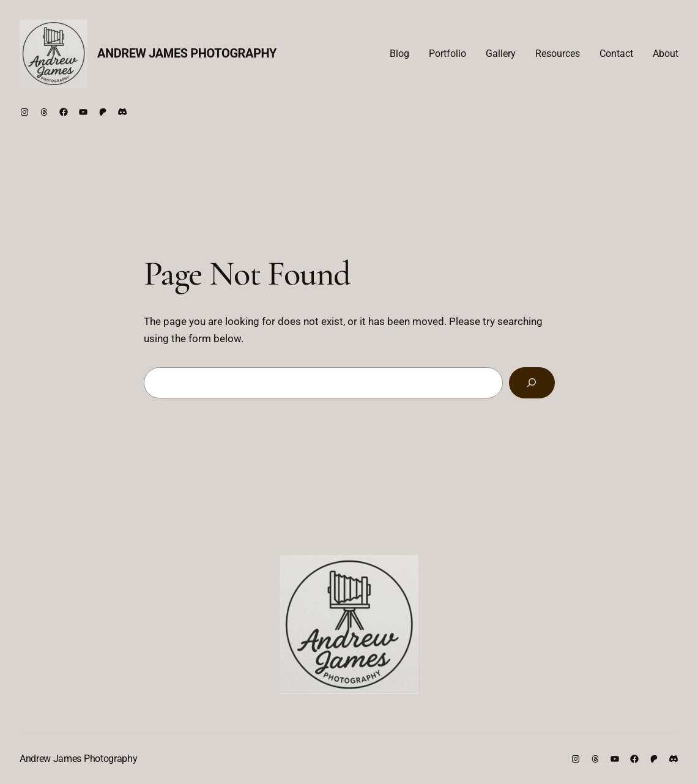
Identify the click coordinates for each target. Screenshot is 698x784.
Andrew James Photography (187, 53)
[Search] (532, 383)
